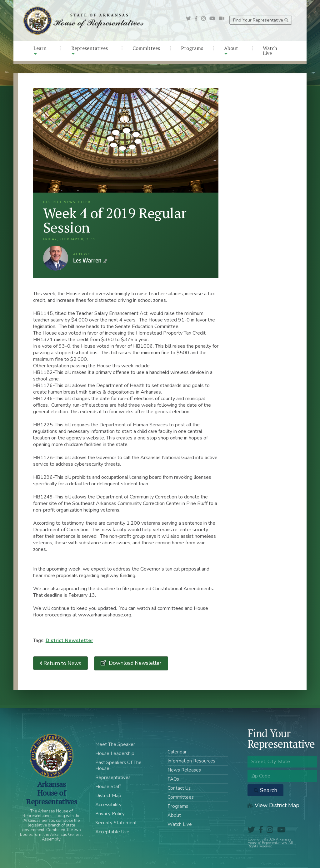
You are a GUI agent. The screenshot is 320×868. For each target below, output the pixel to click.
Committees (146, 48)
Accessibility (108, 805)
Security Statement (116, 823)
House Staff (108, 787)
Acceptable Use (112, 832)
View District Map (273, 805)
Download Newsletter (135, 663)
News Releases (184, 770)
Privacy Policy (110, 814)
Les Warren (56, 258)
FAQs (173, 779)
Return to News (61, 663)
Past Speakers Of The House (118, 765)
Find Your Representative (261, 20)
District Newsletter (69, 640)
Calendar (177, 752)
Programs (192, 48)
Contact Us (179, 788)
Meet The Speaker (115, 744)
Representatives (90, 50)
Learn (40, 50)
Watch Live (270, 51)
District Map (108, 796)
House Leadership (115, 753)
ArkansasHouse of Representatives (51, 793)
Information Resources (191, 761)
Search (265, 790)
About (231, 50)
